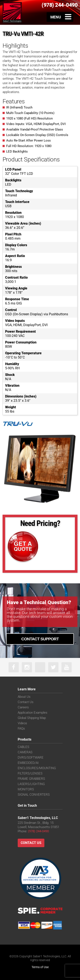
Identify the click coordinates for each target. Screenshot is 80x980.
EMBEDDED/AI (28, 763)
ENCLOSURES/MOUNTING (37, 768)
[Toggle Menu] (60, 17)
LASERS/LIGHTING (31, 784)
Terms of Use (40, 967)
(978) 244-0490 (38, 831)
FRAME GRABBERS (31, 779)
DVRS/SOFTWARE (31, 758)
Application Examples (33, 713)
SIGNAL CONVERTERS (34, 795)
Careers (23, 707)
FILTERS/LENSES (30, 773)
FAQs (21, 728)
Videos (22, 723)
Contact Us (26, 702)
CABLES (23, 747)
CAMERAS (25, 752)
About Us (24, 697)
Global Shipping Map (32, 718)
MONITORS (26, 789)
